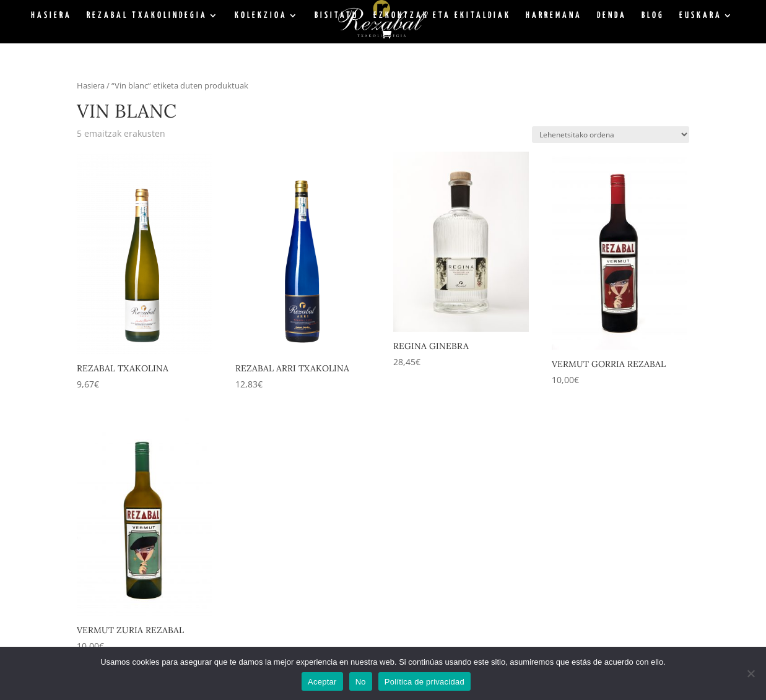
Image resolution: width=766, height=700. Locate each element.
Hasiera (51, 15)
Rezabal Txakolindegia (147, 15)
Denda (612, 15)
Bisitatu (337, 15)
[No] (751, 673)
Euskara (701, 15)
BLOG (653, 15)
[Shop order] (611, 135)
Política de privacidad (424, 682)
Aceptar (322, 682)
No (361, 682)
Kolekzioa (261, 15)
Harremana (554, 15)
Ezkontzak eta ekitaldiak (442, 15)
